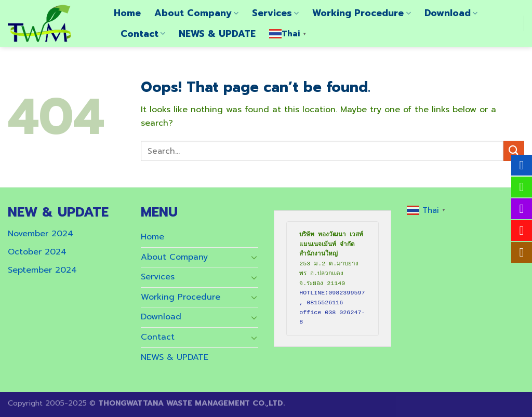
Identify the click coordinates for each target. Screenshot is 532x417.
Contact (143, 34)
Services (275, 13)
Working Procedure (361, 13)
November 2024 (41, 234)
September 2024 (42, 270)
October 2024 (37, 252)
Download (451, 13)
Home (127, 13)
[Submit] (514, 151)
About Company (196, 13)
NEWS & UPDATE (217, 34)
